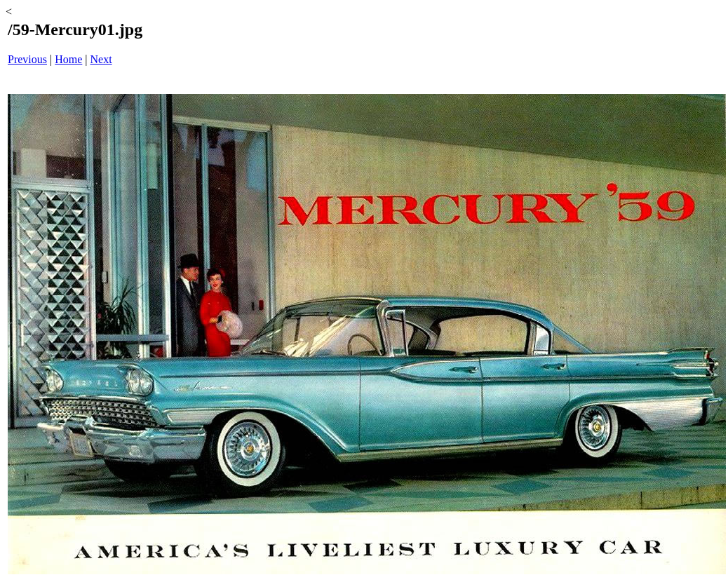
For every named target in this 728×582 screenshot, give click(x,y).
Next (101, 59)
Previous (27, 59)
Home (68, 59)
